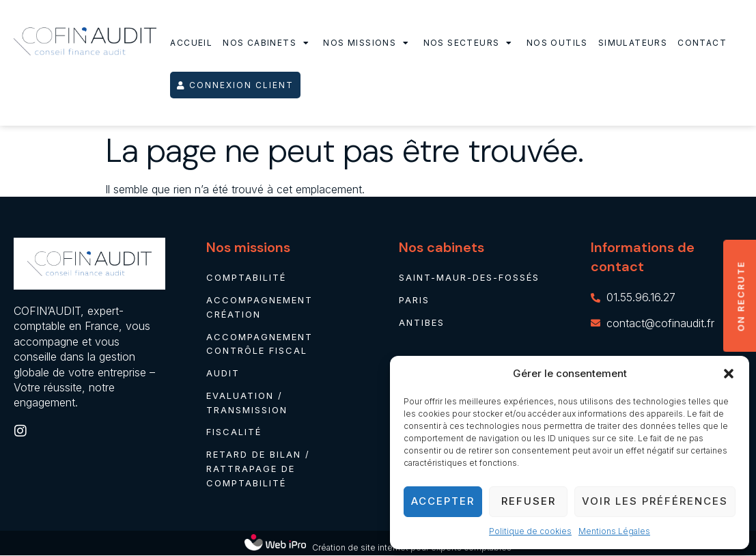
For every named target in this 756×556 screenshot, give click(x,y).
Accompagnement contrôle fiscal (260, 344)
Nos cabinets (268, 43)
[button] (729, 374)
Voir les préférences (655, 501)
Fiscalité (234, 432)
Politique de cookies (530, 531)
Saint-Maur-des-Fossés (469, 277)
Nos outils (557, 43)
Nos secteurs (470, 43)
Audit (223, 373)
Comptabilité (246, 277)
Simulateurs (633, 43)
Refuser (529, 501)
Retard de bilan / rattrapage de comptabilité (258, 469)
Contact (702, 43)
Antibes (422, 322)
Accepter (443, 501)
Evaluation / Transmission (247, 403)
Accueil (191, 43)
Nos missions (368, 43)
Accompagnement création (260, 307)
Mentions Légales (614, 531)
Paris (414, 300)
